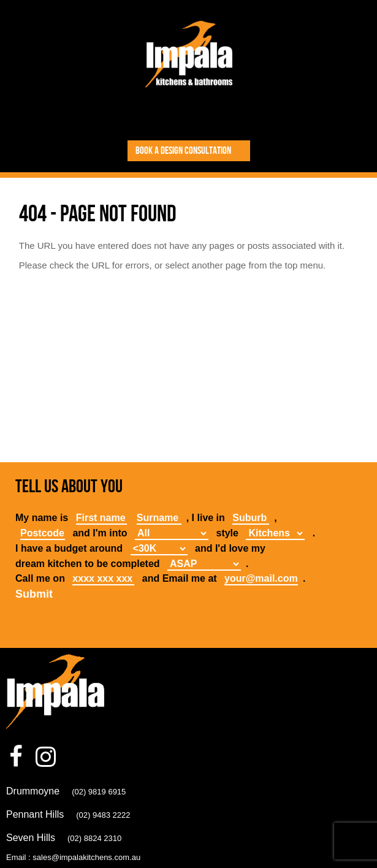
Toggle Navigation (189, 116)
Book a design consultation (183, 151)
